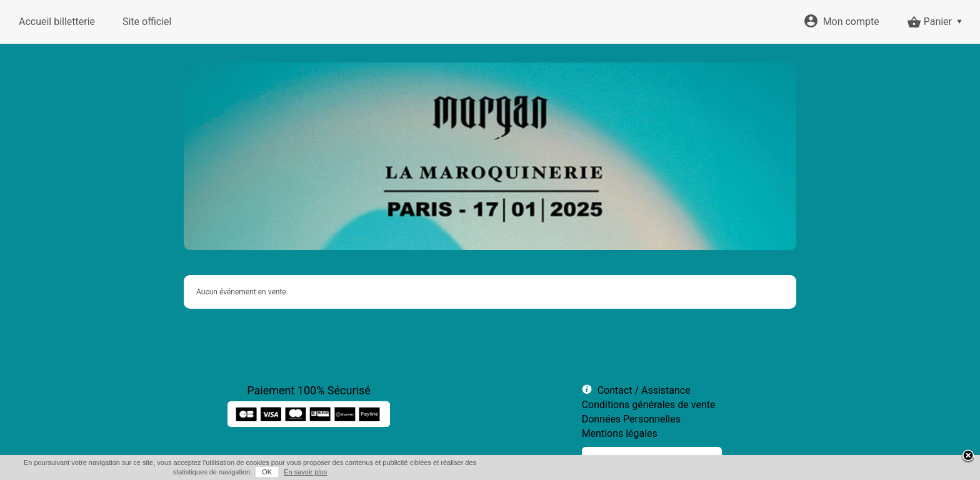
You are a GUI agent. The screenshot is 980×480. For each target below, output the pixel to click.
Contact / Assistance (644, 390)
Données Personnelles (631, 419)
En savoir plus (305, 472)
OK (267, 472)
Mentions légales (620, 433)
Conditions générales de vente (649, 405)
